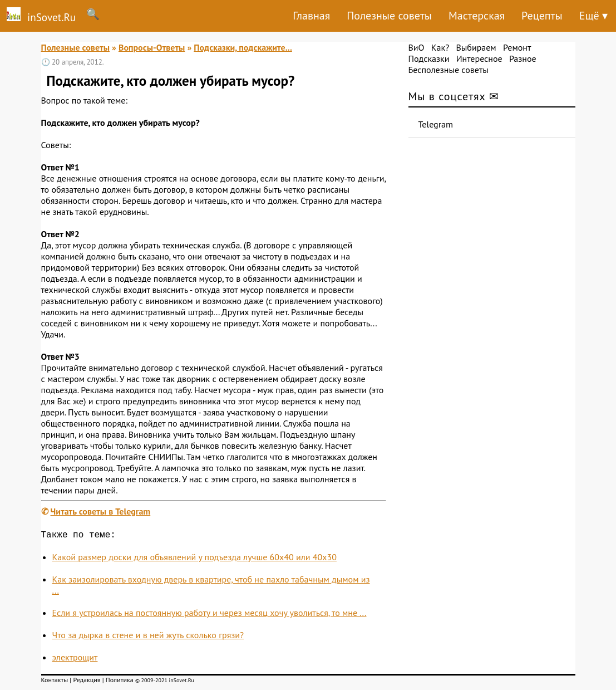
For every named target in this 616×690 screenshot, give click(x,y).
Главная (311, 16)
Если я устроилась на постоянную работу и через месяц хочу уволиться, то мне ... (210, 615)
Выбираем (476, 47)
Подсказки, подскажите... (243, 47)
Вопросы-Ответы (152, 47)
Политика (120, 682)
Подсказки (429, 58)
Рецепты (542, 16)
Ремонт (517, 47)
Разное (523, 58)
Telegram (436, 124)
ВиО (417, 47)
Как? (440, 47)
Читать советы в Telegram (101, 511)
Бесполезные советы (449, 70)
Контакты (55, 682)
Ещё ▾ (593, 16)
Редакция (87, 682)
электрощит (75, 659)
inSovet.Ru (38, 16)
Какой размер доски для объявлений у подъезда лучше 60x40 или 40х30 (194, 559)
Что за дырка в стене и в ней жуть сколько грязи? (148, 637)
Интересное (479, 58)
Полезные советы (389, 16)
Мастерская (477, 16)
